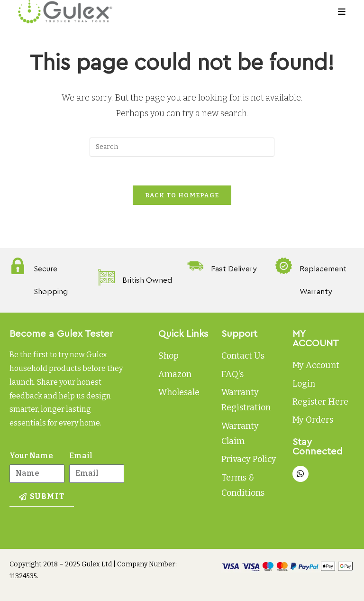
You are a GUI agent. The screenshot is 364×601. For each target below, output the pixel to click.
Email (81, 456)
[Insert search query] (182, 147)
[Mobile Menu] (342, 12)
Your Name (31, 456)
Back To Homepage (182, 195)
